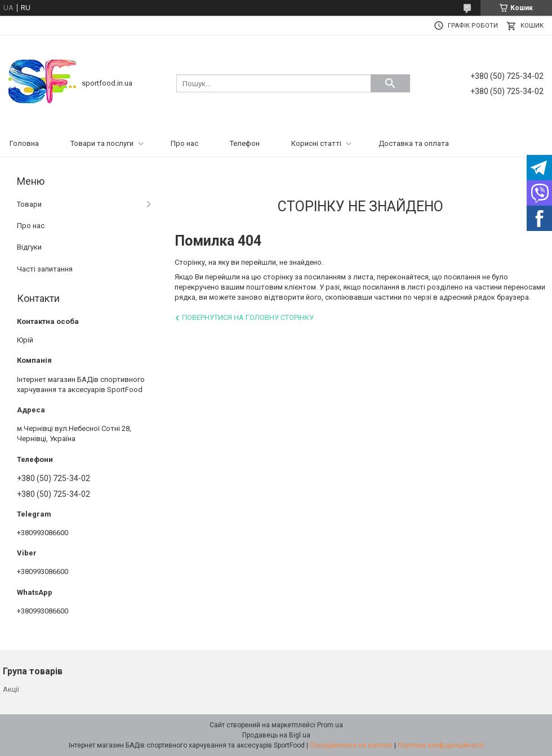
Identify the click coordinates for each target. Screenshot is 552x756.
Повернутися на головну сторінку (248, 317)
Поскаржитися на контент (351, 745)
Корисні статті (316, 143)
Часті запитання (45, 269)
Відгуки (29, 247)
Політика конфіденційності (441, 745)
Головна (24, 143)
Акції (11, 689)
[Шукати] (390, 83)
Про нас (184, 143)
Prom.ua (330, 725)
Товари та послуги (102, 143)
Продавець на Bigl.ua (276, 735)
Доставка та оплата (414, 143)
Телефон (245, 143)
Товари (29, 204)
